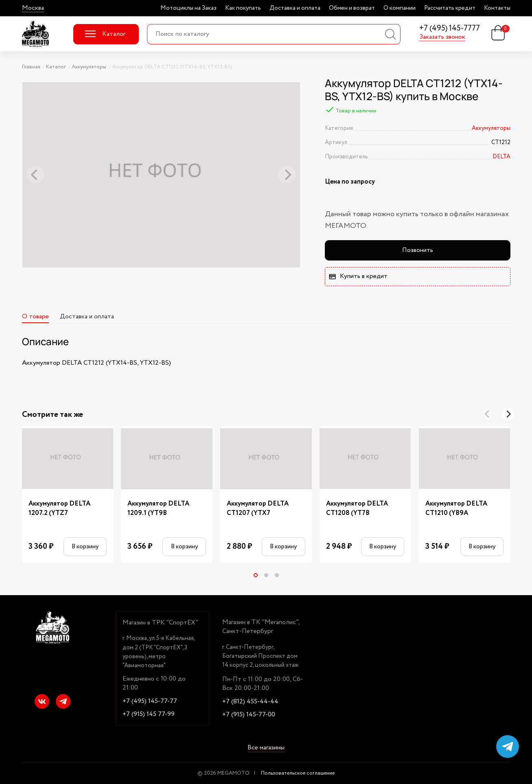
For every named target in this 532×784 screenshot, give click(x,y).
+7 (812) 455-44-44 (250, 702)
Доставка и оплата (295, 8)
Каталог (105, 34)
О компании (400, 8)
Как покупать (243, 8)
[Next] (508, 414)
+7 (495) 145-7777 (450, 29)
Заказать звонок (442, 37)
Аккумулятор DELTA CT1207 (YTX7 (258, 508)
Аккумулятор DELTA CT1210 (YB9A (456, 508)
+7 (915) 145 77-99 (149, 714)
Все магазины (266, 748)
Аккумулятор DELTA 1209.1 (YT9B (158, 508)
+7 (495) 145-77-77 (150, 701)
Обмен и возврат (352, 8)
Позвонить (418, 250)
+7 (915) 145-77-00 (249, 715)
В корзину (85, 546)
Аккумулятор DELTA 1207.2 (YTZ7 (59, 508)
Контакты (497, 8)
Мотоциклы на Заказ (188, 8)
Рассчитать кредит (450, 8)
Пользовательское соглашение (298, 773)
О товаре (35, 316)
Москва (33, 8)
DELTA (501, 157)
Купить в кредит (358, 276)
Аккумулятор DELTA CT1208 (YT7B (357, 508)
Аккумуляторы (491, 128)
